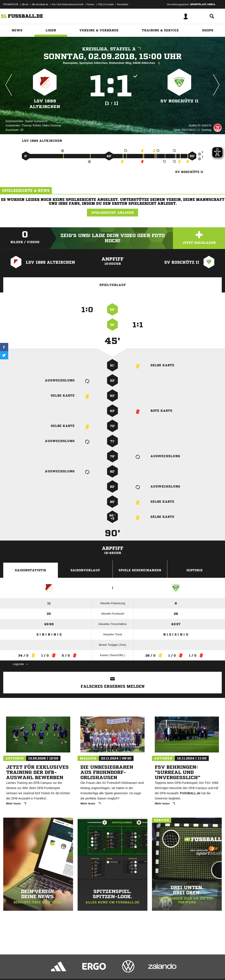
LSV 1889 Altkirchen (45, 104)
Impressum (9, 970)
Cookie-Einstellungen (130, 970)
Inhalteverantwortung (104, 970)
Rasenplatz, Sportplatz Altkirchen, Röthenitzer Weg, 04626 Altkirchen (112, 63)
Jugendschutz (81, 970)
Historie (195, 570)
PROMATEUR (11, 4)
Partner (91, 4)
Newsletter (123, 4)
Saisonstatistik (31, 570)
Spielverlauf (113, 285)
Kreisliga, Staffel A (112, 49)
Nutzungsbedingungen (58, 970)
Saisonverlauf (85, 570)
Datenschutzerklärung (31, 970)
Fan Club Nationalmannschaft (68, 4)
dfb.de (25, 4)
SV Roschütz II (179, 101)
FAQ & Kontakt (106, 4)
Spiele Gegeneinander (140, 570)
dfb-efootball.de (40, 4)
